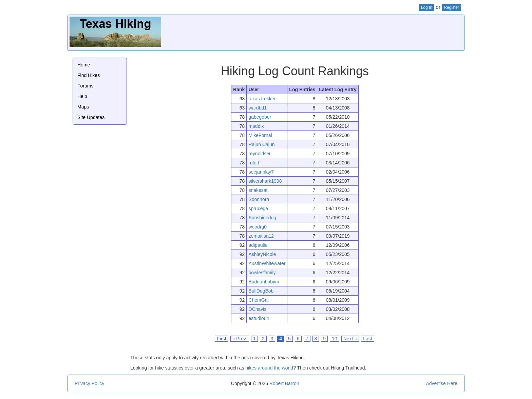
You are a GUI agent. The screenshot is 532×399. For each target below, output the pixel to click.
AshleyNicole (262, 254)
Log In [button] (427, 7)
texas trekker (262, 99)
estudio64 (259, 318)
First (221, 339)
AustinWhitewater (267, 263)
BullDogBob (261, 291)
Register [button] (451, 7)
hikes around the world (269, 368)
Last (367, 339)
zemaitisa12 (261, 236)
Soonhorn (259, 199)
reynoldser (259, 154)
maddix (256, 126)
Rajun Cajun (261, 144)
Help (82, 96)
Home (84, 65)
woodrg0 (258, 227)
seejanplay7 (261, 172)
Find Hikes (89, 75)
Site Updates (91, 117)
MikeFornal (260, 135)
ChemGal (258, 300)
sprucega (258, 208)
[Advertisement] (339, 32)
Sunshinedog (262, 218)
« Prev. (240, 339)
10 (335, 339)
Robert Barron (284, 383)
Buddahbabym (264, 282)
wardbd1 (258, 108)
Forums (85, 86)
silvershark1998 (265, 181)
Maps (83, 107)
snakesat (258, 190)
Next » (350, 339)
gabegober (260, 117)
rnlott (254, 163)
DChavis (257, 309)
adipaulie (258, 245)
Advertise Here (442, 383)
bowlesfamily (262, 273)
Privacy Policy (89, 383)
